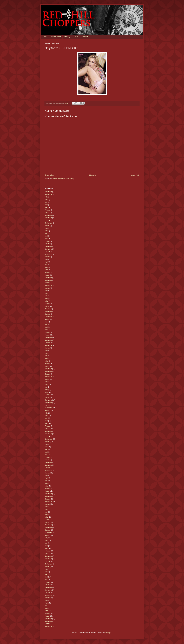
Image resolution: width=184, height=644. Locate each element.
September (48, 194)
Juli (46, 197)
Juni (46, 200)
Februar (47, 210)
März (46, 207)
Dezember (48, 215)
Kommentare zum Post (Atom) (63, 179)
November (48, 192)
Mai (46, 202)
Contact (85, 37)
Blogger (109, 633)
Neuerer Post (50, 175)
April (46, 205)
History (67, 37)
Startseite (93, 175)
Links (76, 37)
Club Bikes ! (56, 37)
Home (45, 37)
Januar (47, 213)
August (47, 226)
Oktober (47, 220)
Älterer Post (135, 175)
